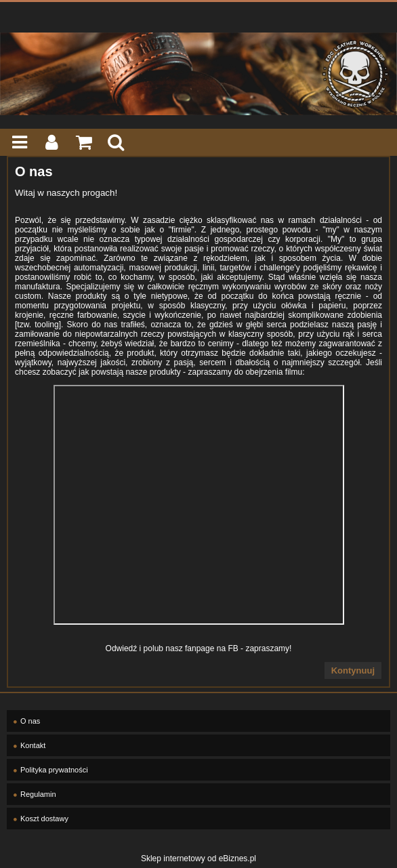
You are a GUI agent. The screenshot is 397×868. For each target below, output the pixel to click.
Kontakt (33, 745)
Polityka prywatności (54, 770)
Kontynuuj (353, 670)
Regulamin (38, 794)
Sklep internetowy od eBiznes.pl (198, 859)
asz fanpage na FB (204, 648)
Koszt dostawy (44, 819)
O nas (30, 721)
